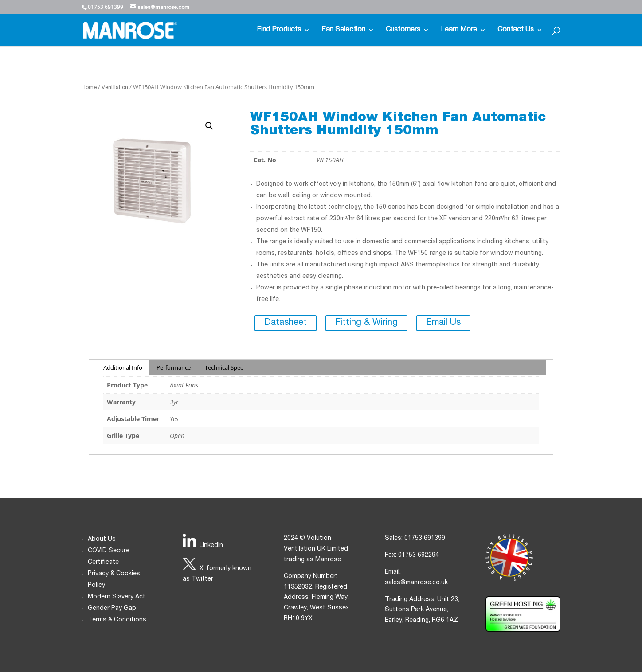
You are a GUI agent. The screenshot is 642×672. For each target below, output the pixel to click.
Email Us (443, 323)
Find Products (279, 30)
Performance (174, 367)
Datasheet (286, 323)
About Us (102, 539)
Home (89, 88)
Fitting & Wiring (366, 323)
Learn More (459, 30)
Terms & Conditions (117, 620)
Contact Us (516, 30)
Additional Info (123, 367)
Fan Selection (343, 30)
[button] (209, 126)
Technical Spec (224, 367)
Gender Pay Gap (112, 609)
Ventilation (115, 88)
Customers (403, 30)
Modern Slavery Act (117, 597)
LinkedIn (211, 546)
